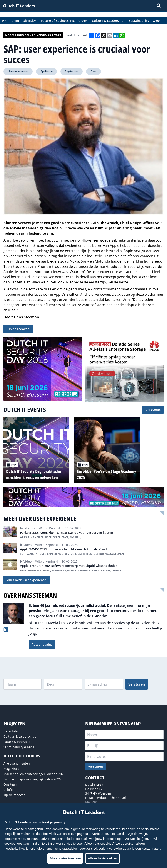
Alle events (153, 410)
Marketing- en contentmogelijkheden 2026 (34, 774)
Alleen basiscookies (102, 858)
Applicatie (47, 71)
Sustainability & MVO (19, 747)
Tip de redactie (18, 329)
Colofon (9, 790)
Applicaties (72, 71)
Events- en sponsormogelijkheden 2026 (32, 779)
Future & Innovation (18, 742)
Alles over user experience (27, 580)
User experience (18, 71)
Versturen (137, 684)
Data (94, 71)
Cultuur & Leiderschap (20, 736)
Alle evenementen (17, 763)
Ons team (11, 784)
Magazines (11, 769)
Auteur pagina (42, 644)
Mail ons (91, 802)
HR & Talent (12, 731)
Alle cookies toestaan (65, 858)
